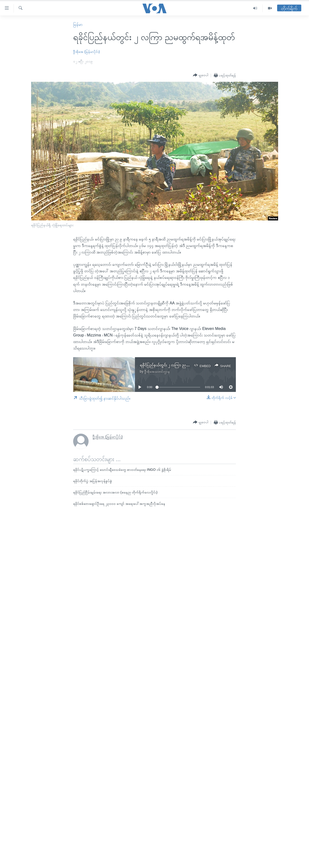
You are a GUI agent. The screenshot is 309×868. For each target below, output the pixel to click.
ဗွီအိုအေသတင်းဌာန (157, 371)
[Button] (201, 75)
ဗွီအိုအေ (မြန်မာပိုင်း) (86, 52)
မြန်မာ (78, 24)
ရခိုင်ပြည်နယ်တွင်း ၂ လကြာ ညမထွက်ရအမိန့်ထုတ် (177, 365)
